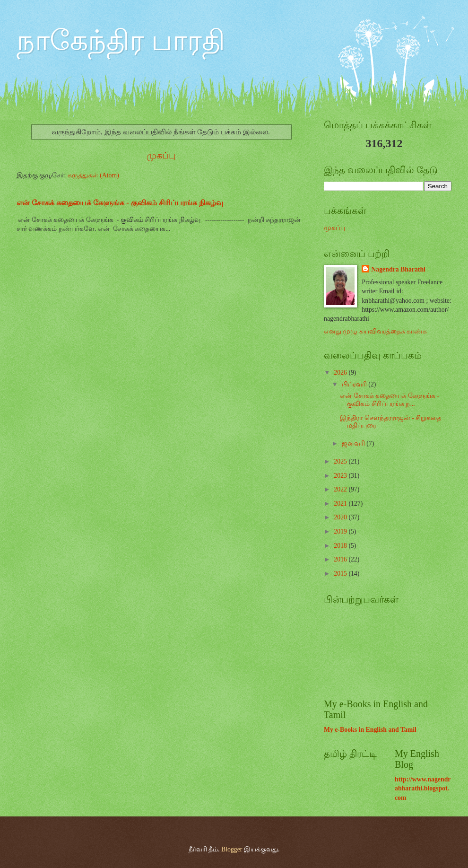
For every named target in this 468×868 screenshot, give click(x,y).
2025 (341, 461)
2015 (341, 574)
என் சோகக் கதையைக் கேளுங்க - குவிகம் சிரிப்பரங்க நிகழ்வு (120, 203)
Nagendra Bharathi (398, 269)
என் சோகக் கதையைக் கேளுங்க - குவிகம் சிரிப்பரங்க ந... (389, 400)
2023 (341, 476)
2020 (341, 517)
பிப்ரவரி (355, 384)
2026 (341, 373)
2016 (341, 559)
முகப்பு (161, 155)
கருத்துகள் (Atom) (93, 175)
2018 (341, 546)
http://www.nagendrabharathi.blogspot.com (423, 789)
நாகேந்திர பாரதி (121, 41)
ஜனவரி (354, 443)
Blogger (232, 849)
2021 (341, 504)
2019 (341, 531)
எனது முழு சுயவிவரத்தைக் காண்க (375, 331)
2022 (341, 489)
